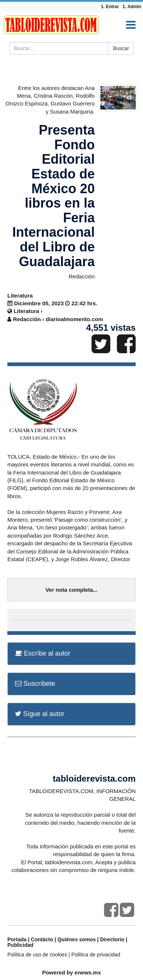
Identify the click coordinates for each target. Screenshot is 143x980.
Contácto (42, 939)
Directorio (112, 939)
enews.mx (88, 972)
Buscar (121, 48)
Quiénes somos (76, 939)
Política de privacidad (96, 955)
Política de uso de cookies (37, 955)
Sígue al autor (40, 714)
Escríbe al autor (43, 653)
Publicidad (20, 945)
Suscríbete (35, 684)
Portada (17, 939)
